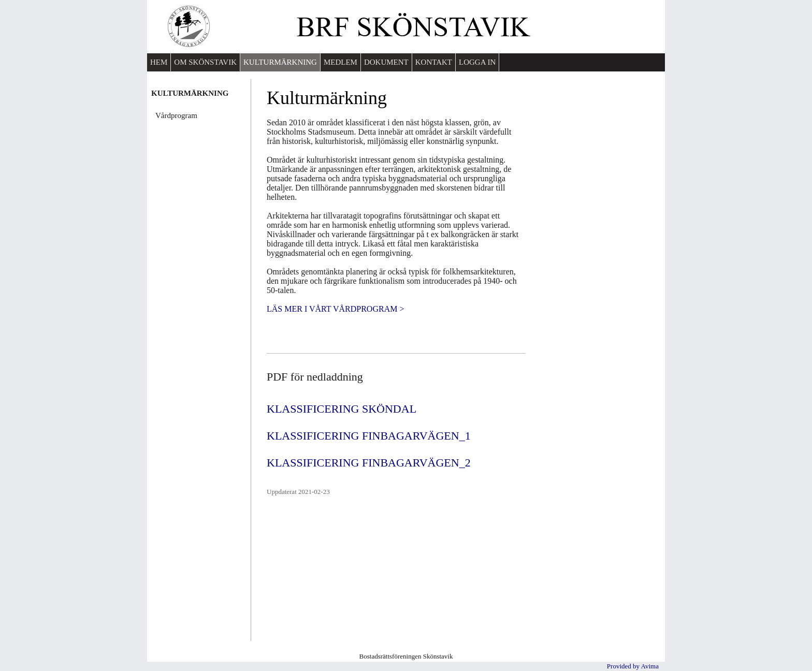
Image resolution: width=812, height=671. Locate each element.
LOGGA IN (477, 62)
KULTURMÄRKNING (280, 62)
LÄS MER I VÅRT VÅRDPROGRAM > (335, 309)
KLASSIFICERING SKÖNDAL (342, 409)
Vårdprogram (176, 115)
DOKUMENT (386, 62)
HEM (159, 62)
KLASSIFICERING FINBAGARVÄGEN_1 (369, 436)
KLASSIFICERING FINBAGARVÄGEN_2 (369, 463)
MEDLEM (340, 62)
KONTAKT (434, 62)
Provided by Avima (633, 666)
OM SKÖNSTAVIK (205, 62)
